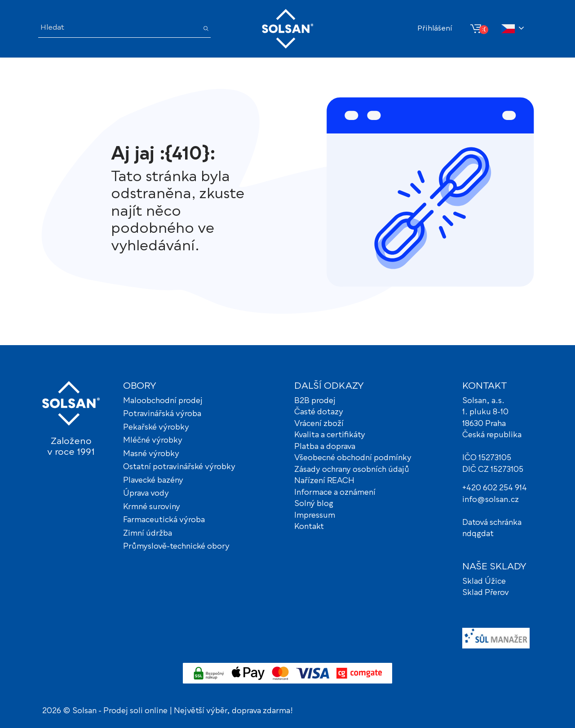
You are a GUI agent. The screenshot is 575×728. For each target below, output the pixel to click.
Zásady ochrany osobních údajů (352, 470)
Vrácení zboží (319, 424)
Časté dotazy (319, 412)
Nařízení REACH (324, 481)
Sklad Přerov (486, 593)
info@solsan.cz (491, 500)
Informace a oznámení (335, 493)
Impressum (315, 516)
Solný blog (314, 504)
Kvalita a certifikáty (330, 435)
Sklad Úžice (484, 582)
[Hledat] (118, 28)
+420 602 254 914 (495, 488)
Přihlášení (435, 29)
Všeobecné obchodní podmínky (353, 458)
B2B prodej (315, 401)
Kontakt (309, 527)
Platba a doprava (325, 447)
